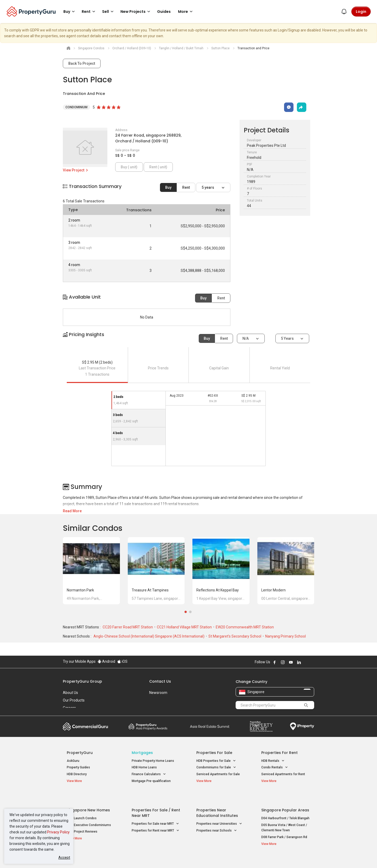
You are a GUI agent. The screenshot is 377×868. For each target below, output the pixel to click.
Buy (168, 187)
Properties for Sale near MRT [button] (155, 812)
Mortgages (142, 753)
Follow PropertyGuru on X (306, 662)
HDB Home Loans (144, 767)
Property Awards (148, 726)
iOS (122, 661)
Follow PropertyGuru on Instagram (283, 662)
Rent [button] (89, 12)
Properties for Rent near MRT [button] (156, 819)
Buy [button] (70, 12)
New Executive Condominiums (89, 813)
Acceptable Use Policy (81, 856)
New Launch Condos (82, 806)
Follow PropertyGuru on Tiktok (312, 662)
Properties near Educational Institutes (217, 801)
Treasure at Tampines (150, 590)
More (186, 12)
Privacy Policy (58, 832)
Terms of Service (119, 856)
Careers (69, 708)
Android (106, 661)
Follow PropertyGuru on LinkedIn (299, 662)
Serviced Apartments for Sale (218, 774)
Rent (186, 187)
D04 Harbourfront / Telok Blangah (285, 806)
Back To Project (82, 63)
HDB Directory (77, 774)
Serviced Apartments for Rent (283, 774)
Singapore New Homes (88, 798)
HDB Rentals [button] (273, 761)
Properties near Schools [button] (217, 819)
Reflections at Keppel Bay (218, 590)
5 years (208, 187)
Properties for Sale (214, 753)
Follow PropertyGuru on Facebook (275, 662)
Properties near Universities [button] (219, 812)
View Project (76, 170)
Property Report (261, 726)
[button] (188, 339)
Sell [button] (109, 12)
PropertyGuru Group (82, 681)
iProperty (302, 726)
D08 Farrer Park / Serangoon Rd (284, 825)
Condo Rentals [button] (275, 767)
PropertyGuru (80, 753)
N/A (246, 338)
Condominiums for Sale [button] (216, 767)
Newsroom (158, 693)
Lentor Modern (273, 590)
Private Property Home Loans (153, 761)
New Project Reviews (82, 820)
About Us (70, 693)
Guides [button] (164, 12)
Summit (210, 726)
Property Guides (78, 767)
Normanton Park (80, 590)
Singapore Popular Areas (285, 798)
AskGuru (73, 761)
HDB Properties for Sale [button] (216, 761)
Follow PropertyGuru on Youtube (291, 662)
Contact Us (160, 681)
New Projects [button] (136, 12)
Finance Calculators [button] (149, 774)
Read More (72, 511)
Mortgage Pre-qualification (151, 781)
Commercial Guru (85, 726)
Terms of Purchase (184, 856)
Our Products (74, 700)
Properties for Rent (279, 753)
